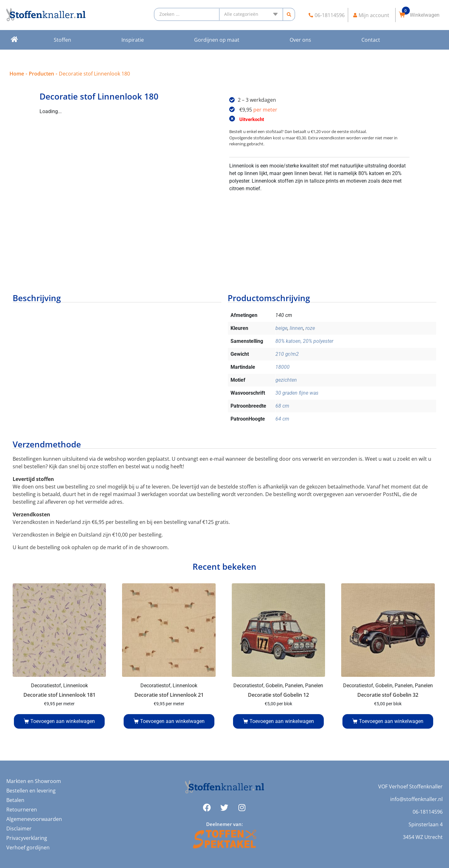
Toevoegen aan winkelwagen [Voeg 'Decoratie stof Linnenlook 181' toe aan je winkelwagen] (63, 721)
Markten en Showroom (34, 781)
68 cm (282, 406)
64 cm (282, 419)
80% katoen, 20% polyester (304, 341)
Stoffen (62, 40)
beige (281, 328)
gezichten (286, 380)
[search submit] (289, 14)
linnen (296, 328)
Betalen (15, 800)
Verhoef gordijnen (28, 847)
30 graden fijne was (297, 393)
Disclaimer (19, 829)
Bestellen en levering (31, 791)
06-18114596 (428, 812)
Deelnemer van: (225, 824)
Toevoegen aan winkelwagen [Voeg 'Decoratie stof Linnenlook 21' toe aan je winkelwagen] (172, 721)
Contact (371, 40)
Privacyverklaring (27, 838)
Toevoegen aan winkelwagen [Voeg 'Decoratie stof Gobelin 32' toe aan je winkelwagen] (391, 721)
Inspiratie (133, 40)
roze (310, 328)
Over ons (300, 40)
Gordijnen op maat (217, 40)
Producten (41, 74)
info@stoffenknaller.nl (416, 799)
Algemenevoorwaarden (34, 819)
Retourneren (22, 810)
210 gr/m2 (287, 354)
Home (17, 74)
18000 (283, 367)
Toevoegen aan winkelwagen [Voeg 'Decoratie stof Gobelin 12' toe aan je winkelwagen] (282, 721)
